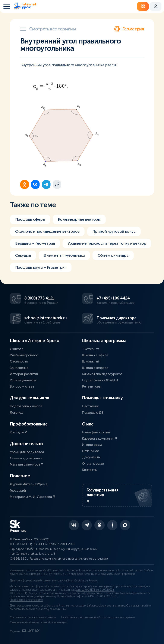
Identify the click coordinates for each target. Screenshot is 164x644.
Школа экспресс (95, 368)
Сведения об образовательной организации (38, 622)
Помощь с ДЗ (93, 413)
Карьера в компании (99, 438)
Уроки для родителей (27, 452)
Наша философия (96, 432)
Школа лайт (92, 361)
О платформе (93, 464)
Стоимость (19, 361)
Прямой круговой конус (114, 234)
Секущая (23, 258)
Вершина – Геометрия (35, 246)
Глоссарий (18, 490)
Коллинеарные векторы (79, 222)
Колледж (19, 432)
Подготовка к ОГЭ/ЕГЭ (100, 380)
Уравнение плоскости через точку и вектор (107, 246)
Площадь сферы (30, 222)
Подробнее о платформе (26, 600)
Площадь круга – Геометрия (41, 270)
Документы (91, 457)
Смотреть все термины (48, 29)
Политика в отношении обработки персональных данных (98, 617)
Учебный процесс (24, 355)
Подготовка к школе (26, 406)
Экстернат (91, 349)
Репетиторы (92, 386)
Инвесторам (92, 445)
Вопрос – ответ (22, 386)
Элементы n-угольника (64, 258)
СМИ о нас (90, 451)
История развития (24, 374)
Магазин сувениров (27, 464)
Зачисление (19, 368)
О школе (17, 349)
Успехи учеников (23, 380)
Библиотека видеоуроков (102, 374)
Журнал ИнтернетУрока (29, 484)
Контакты (90, 470)
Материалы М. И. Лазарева (32, 497)
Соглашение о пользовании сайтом (33, 617)
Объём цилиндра (113, 258)
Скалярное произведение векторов (47, 234)
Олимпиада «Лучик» (26, 458)
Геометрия (129, 29)
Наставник (90, 406)
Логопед (17, 413)
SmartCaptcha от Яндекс (82, 581)
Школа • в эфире (95, 355)
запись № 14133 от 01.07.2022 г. (95, 590)
